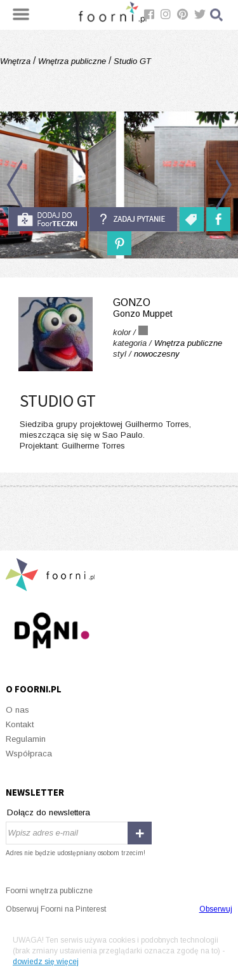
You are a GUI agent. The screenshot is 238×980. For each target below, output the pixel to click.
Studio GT (131, 61)
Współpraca (29, 754)
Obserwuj (216, 909)
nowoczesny (157, 354)
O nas (17, 710)
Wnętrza (17, 61)
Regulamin (26, 739)
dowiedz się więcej (46, 962)
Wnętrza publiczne (72, 61)
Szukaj (217, 15)
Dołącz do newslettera (49, 812)
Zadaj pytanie (133, 219)
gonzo (119, 308)
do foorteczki (48, 219)
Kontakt (20, 724)
